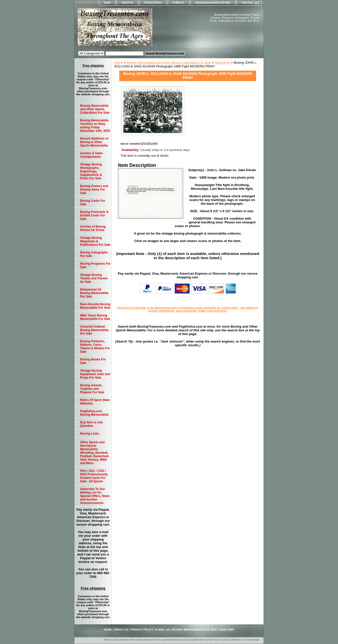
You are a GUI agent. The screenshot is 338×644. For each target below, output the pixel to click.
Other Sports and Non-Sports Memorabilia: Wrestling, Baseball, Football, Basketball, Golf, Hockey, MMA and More (95, 453)
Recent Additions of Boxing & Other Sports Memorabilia (94, 142)
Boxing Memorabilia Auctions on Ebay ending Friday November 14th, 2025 (95, 126)
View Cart (247, 3)
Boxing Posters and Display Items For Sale (94, 190)
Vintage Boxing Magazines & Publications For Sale (95, 241)
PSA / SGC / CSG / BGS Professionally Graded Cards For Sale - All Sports (94, 476)
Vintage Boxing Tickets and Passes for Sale (94, 278)
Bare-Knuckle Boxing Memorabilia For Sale (95, 306)
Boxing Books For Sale (93, 361)
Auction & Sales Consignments (91, 155)
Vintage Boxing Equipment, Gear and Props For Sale (95, 374)
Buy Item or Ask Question (91, 424)
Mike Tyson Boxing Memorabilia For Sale (95, 317)
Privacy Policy (153, 3)
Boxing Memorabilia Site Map (213, 3)
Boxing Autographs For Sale (94, 254)
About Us (127, 3)
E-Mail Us (179, 3)
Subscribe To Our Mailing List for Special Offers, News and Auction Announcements (95, 496)
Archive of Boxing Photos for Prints (93, 228)
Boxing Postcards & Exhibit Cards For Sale (94, 215)
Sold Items (222, 63)
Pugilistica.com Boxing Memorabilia (94, 413)
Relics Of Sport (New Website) (95, 402)
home (107, 3)
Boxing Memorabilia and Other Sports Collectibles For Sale (169, 63)
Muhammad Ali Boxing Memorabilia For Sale (94, 293)
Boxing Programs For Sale (95, 265)
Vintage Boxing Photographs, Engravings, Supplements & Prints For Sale (91, 171)
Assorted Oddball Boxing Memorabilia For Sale (94, 330)
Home (119, 63)
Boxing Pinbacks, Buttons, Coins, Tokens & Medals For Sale (95, 347)
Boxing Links (89, 434)
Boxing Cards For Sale (93, 202)
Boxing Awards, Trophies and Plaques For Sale (92, 389)
